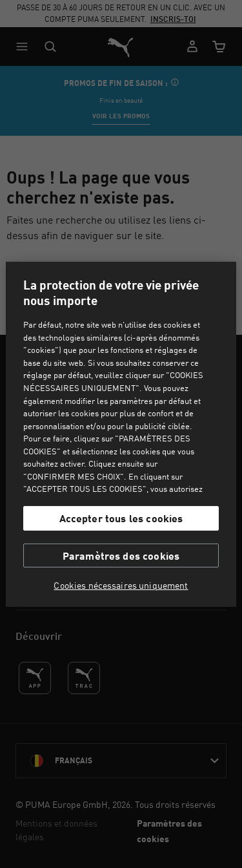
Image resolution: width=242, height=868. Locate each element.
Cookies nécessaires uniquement (121, 586)
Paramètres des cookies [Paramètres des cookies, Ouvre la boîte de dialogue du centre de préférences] (121, 556)
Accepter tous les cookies (121, 518)
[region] (121, 434)
